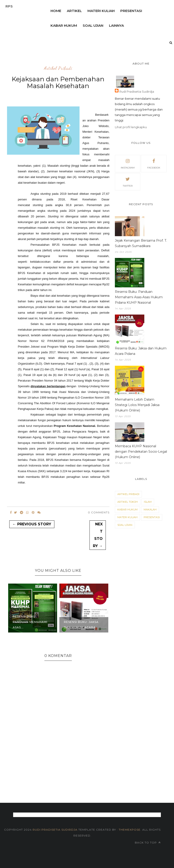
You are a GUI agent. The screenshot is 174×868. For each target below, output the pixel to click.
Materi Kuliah (101, 11)
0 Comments (99, 512)
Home (56, 11)
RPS (9, 6)
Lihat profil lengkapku (131, 127)
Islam (148, 502)
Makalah (150, 510)
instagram (128, 163)
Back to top (148, 843)
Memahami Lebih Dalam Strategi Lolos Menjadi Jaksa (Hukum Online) (137, 405)
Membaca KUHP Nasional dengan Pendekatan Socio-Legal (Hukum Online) (141, 452)
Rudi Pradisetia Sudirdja (137, 91)
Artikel (74, 11)
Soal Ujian (125, 525)
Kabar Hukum (127, 510)
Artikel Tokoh (128, 502)
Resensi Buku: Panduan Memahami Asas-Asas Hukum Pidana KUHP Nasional (139, 297)
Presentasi (131, 11)
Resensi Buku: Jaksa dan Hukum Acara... (81, 625)
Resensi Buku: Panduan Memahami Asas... (30, 622)
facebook (154, 163)
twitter (128, 181)
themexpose (130, 830)
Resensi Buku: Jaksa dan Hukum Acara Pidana (141, 351)
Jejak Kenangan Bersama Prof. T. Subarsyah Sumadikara (141, 243)
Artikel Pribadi (58, 68)
